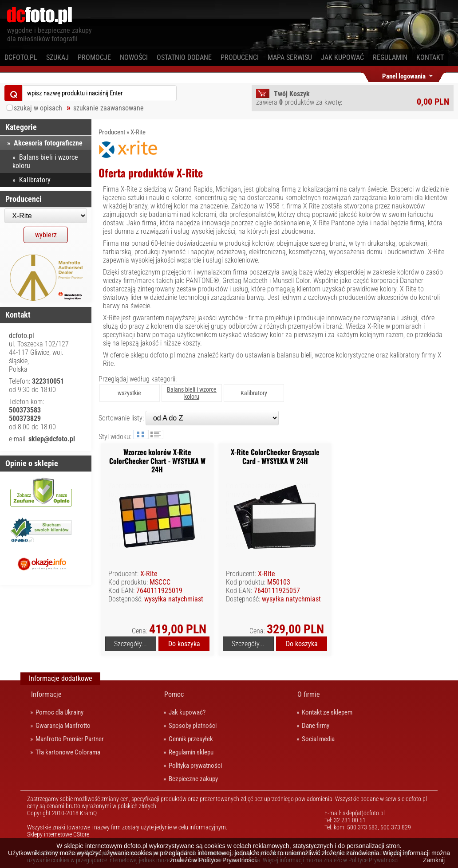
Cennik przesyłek (191, 739)
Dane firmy (316, 726)
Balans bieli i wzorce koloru (45, 161)
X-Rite (138, 132)
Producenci (240, 57)
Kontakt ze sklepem (327, 712)
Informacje (46, 694)
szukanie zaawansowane (109, 108)
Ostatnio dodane (184, 57)
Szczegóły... (130, 644)
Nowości (134, 57)
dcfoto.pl (21, 57)
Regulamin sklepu (191, 752)
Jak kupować (342, 57)
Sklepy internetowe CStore (58, 834)
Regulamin (390, 57)
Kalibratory (254, 393)
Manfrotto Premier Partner (70, 739)
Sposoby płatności (193, 726)
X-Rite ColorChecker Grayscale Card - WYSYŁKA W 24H (275, 456)
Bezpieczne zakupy (193, 779)
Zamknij (434, 860)
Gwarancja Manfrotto (63, 726)
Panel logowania (404, 75)
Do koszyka (184, 644)
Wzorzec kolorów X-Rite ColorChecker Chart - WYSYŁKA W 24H (157, 460)
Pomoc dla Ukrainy (59, 712)
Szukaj (57, 57)
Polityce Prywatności (227, 860)
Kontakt (430, 57)
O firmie (309, 694)
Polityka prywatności (195, 766)
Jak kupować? (187, 712)
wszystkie (129, 393)
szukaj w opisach (38, 108)
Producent (112, 132)
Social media (318, 739)
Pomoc (174, 694)
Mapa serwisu (290, 57)
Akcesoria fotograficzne (48, 143)
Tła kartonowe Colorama (68, 752)
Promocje (94, 57)
